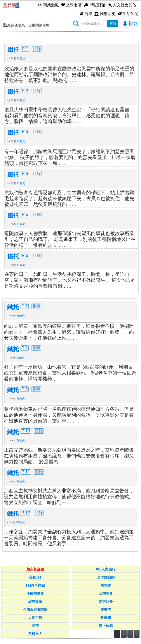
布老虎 (21, 58)
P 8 (25, 348)
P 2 (25, 91)
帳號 (130, 24)
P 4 (25, 173)
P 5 (25, 214)
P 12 (26, 513)
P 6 (25, 255)
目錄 (37, 49)
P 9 (25, 389)
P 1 (25, 49)
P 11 (26, 472)
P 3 (25, 131)
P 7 (25, 306)
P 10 (26, 431)
